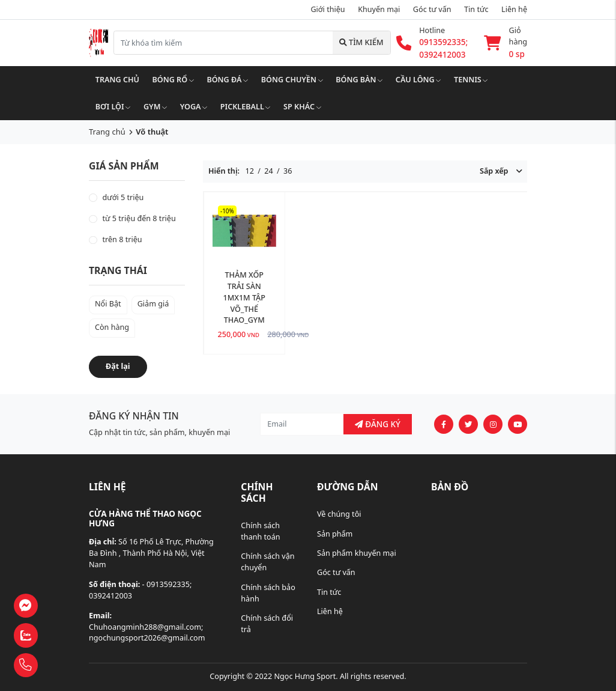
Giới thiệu (328, 9)
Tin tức (476, 9)
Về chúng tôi (339, 514)
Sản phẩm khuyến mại (357, 553)
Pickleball (246, 107)
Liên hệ (330, 611)
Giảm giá (153, 304)
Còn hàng (112, 327)
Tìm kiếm (361, 42)
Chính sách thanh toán (260, 531)
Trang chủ (117, 80)
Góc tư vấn (432, 9)
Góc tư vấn (336, 572)
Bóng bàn (359, 80)
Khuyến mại (379, 9)
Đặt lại (118, 366)
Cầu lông (418, 80)
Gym (155, 107)
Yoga (194, 107)
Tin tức (329, 592)
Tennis (471, 80)
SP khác (302, 107)
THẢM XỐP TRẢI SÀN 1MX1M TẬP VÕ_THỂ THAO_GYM (244, 298)
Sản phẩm (335, 534)
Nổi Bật (108, 304)
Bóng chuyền (292, 80)
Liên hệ (514, 9)
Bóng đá (227, 80)
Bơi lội (113, 107)
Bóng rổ (173, 80)
